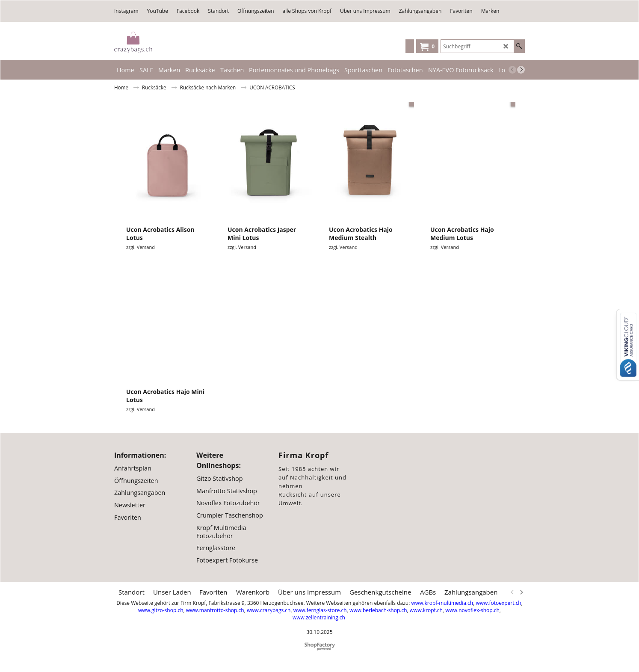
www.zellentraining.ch (319, 617)
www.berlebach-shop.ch (378, 610)
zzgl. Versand (141, 247)
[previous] (512, 70)
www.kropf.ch (426, 610)
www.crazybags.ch (269, 610)
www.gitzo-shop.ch (161, 610)
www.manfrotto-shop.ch (215, 610)
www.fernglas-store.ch (320, 610)
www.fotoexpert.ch (498, 602)
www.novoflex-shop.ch (472, 610)
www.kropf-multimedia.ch (442, 602)
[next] (521, 70)
